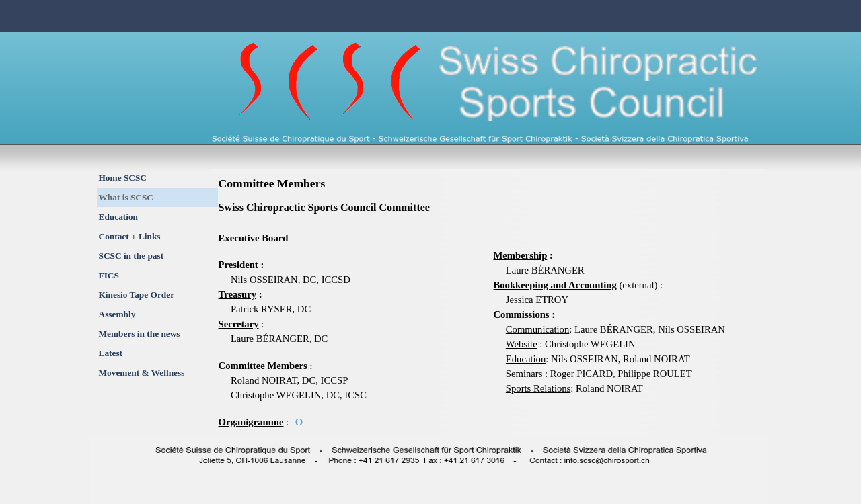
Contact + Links (130, 236)
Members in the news (140, 334)
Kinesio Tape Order (137, 295)
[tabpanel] (352, 314)
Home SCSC (123, 178)
